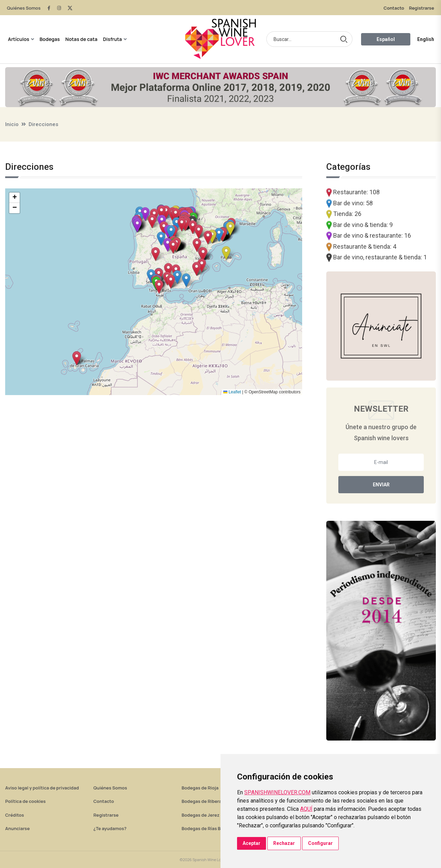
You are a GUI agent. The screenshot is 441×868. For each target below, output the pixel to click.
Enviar (381, 485)
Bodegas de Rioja (200, 788)
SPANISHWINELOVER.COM (277, 792)
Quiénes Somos (24, 8)
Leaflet (232, 392)
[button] (202, 265)
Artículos (19, 39)
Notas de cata (81, 39)
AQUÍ (306, 809)
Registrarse (422, 8)
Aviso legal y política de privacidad (42, 788)
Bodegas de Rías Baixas (207, 828)
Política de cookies (25, 801)
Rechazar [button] (284, 843)
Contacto (394, 8)
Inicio (12, 124)
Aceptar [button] (252, 843)
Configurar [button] (320, 843)
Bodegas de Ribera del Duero (212, 801)
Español (386, 39)
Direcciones (43, 124)
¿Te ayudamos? (110, 828)
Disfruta (112, 39)
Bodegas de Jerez (201, 815)
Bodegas (50, 39)
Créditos (14, 815)
